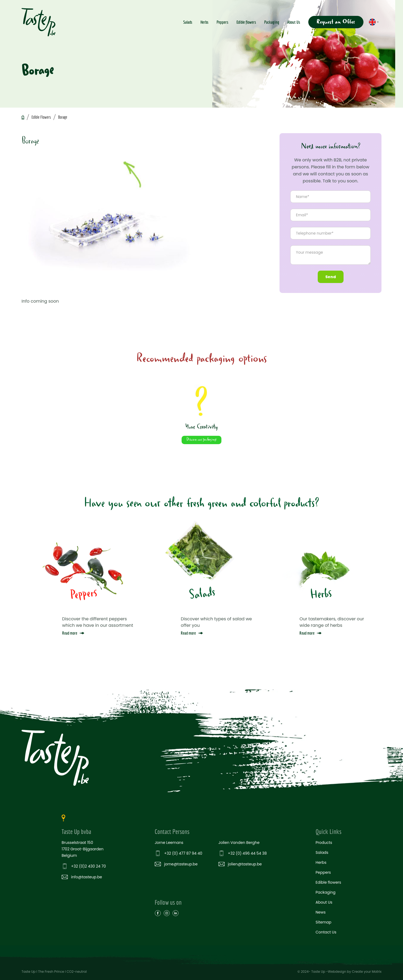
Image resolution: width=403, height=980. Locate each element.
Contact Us (326, 932)
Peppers (222, 22)
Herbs (204, 22)
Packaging (272, 22)
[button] (374, 22)
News (321, 912)
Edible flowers (246, 22)
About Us (294, 22)
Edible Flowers (41, 117)
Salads (188, 22)
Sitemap (324, 922)
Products (324, 842)
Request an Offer (336, 22)
